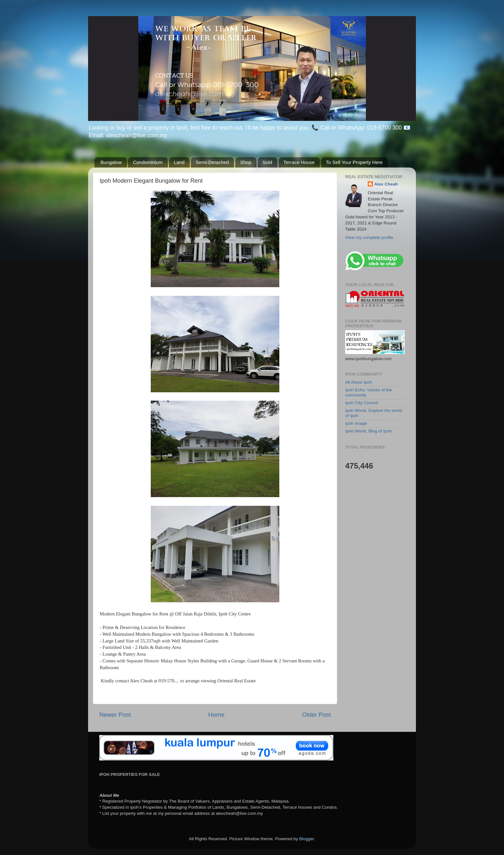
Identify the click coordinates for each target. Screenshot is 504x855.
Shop (246, 162)
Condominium (148, 162)
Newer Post (115, 715)
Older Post (316, 715)
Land (179, 162)
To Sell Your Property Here (354, 162)
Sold (267, 162)
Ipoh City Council (362, 403)
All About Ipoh (359, 382)
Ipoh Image (356, 423)
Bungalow (111, 162)
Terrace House (299, 162)
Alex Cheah (386, 184)
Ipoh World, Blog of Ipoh (369, 431)
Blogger (307, 839)
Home (216, 715)
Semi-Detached (212, 162)
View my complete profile (369, 237)
